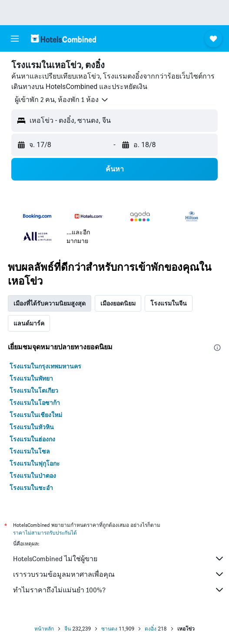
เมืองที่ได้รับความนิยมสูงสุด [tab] (50, 303)
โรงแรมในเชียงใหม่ (36, 415)
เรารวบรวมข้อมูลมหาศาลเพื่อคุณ (119, 574)
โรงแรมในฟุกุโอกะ (35, 463)
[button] (15, 39)
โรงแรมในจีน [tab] (169, 303)
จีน (68, 629)
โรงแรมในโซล (30, 451)
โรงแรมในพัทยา (31, 378)
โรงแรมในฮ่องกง (32, 439)
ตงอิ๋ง (151, 629)
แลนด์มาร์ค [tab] (29, 323)
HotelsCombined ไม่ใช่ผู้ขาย (119, 559)
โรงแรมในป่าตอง (33, 476)
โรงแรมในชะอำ (31, 488)
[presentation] (217, 348)
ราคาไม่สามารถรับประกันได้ (45, 533)
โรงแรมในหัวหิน (32, 427)
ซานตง (109, 629)
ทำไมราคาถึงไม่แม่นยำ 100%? (119, 590)
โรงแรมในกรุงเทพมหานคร (45, 366)
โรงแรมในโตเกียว (34, 391)
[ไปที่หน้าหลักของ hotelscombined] (63, 38)
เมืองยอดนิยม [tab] (118, 303)
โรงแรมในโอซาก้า (35, 403)
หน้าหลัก (44, 629)
